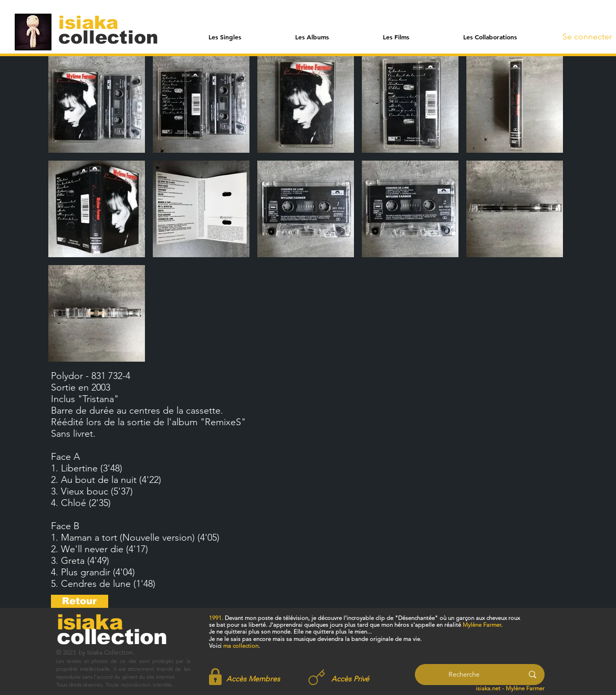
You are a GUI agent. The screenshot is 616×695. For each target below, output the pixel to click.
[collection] (108, 37)
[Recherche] (464, 675)
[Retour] (80, 601)
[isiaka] (94, 22)
